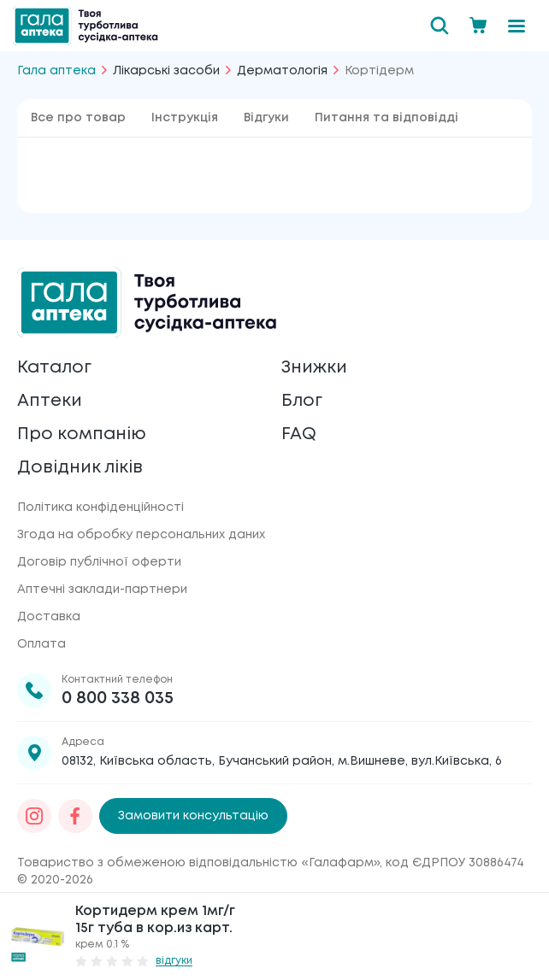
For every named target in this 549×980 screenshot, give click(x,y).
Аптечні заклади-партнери (102, 590)
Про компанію (82, 434)
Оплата (41, 644)
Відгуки (266, 118)
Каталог (54, 368)
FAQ (299, 434)
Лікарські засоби (166, 71)
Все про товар (78, 118)
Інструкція (185, 118)
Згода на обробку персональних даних (141, 535)
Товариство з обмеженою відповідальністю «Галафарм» (198, 863)
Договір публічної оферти (99, 562)
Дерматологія (282, 71)
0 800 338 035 (118, 698)
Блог (302, 401)
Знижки (314, 368)
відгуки (174, 961)
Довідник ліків (80, 468)
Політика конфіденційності (100, 508)
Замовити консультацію (193, 816)
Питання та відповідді (387, 118)
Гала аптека (56, 71)
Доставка (49, 617)
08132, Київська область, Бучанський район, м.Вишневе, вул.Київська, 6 (282, 761)
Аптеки (50, 401)
